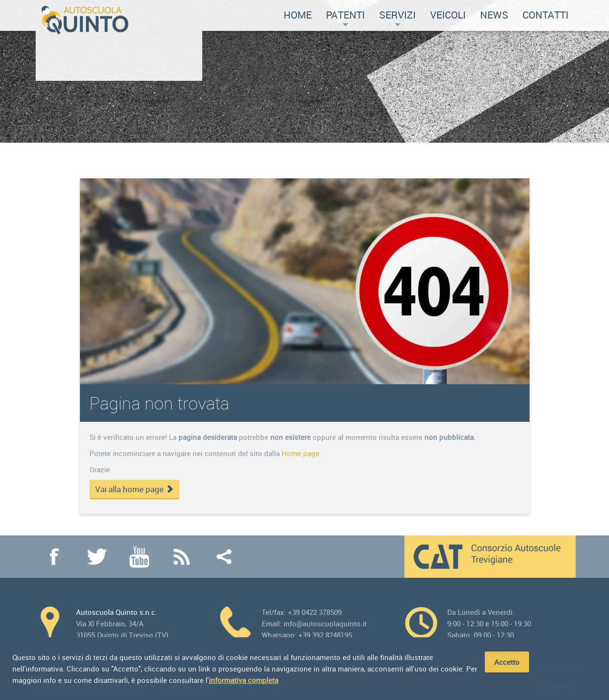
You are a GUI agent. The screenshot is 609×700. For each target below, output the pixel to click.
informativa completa (244, 680)
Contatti (545, 15)
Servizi (398, 17)
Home (298, 15)
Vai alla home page (134, 489)
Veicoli (448, 15)
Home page (300, 453)
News (494, 15)
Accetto (507, 662)
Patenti (345, 17)
